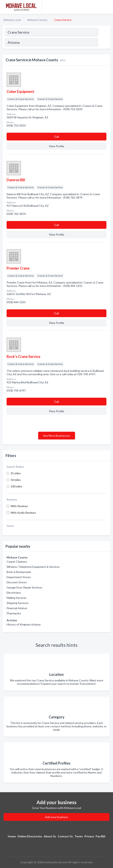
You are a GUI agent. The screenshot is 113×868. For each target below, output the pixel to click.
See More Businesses (57, 436)
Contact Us (65, 836)
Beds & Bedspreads (19, 572)
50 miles (16, 480)
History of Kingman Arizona (24, 624)
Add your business (56, 817)
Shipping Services (18, 603)
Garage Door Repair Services (24, 587)
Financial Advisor (17, 608)
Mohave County (37, 20)
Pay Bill (100, 836)
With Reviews (19, 506)
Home (12, 836)
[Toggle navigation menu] (108, 7)
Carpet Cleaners (17, 562)
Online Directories (30, 836)
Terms (79, 836)
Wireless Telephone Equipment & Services (33, 567)
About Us (50, 836)
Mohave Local (12, 20)
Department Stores (19, 577)
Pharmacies (14, 613)
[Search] (104, 43)
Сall (56, 137)
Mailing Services (17, 598)
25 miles (16, 473)
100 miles (16, 486)
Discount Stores (17, 582)
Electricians (14, 593)
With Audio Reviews (23, 513)
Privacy (89, 836)
